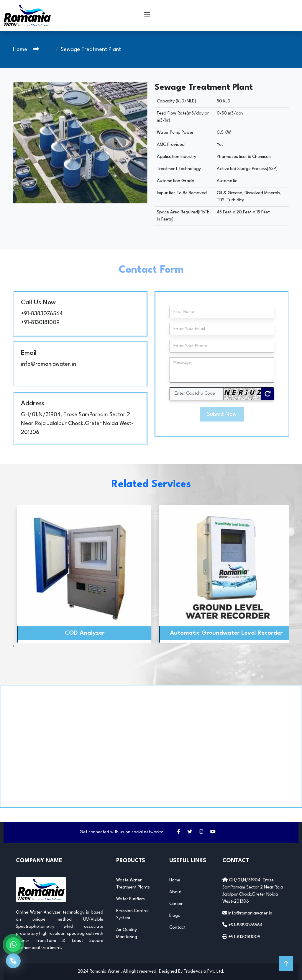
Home (20, 50)
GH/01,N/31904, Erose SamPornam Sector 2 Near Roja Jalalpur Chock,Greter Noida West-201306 (77, 424)
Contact (177, 928)
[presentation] (14, 646)
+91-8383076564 (42, 314)
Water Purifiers (131, 899)
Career (176, 904)
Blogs (175, 916)
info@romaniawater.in (49, 364)
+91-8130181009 (40, 323)
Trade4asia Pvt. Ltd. (204, 972)
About (175, 892)
